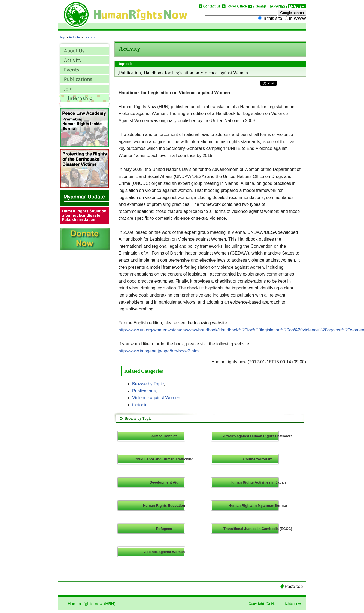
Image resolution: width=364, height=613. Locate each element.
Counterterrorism (258, 459)
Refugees (164, 529)
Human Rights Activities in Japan (258, 482)
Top (62, 37)
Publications (144, 391)
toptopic (90, 37)
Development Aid (164, 482)
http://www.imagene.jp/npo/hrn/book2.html (159, 351)
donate (85, 239)
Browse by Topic (148, 384)
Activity (75, 37)
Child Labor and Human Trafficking (164, 459)
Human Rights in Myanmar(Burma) (258, 505)
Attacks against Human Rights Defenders (258, 436)
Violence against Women (156, 398)
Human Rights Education (164, 505)
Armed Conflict (164, 436)
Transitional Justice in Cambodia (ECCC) (258, 529)
